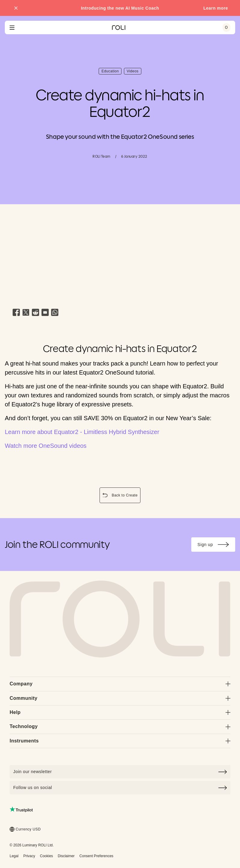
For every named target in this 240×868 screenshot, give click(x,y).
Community (120, 698)
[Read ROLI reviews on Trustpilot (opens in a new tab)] (21, 809)
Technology (120, 726)
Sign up (216, 546)
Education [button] (111, 72)
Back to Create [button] (121, 496)
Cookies (46, 856)
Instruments (120, 741)
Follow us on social (120, 788)
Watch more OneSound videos (46, 446)
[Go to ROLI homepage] (119, 28)
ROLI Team (101, 156)
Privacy (29, 856)
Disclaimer (66, 856)
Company (120, 684)
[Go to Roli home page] (120, 619)
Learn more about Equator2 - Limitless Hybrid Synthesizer (82, 432)
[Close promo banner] (16, 8)
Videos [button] (134, 72)
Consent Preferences (96, 856)
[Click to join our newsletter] (120, 772)
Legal (14, 856)
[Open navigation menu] (12, 28)
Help (120, 712)
